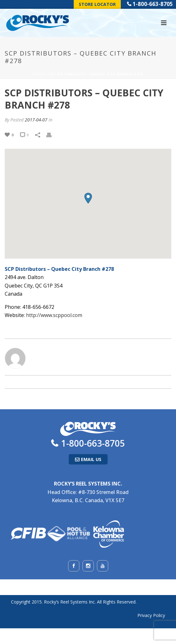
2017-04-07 (36, 120)
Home (39, 74)
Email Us (91, 459)
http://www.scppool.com (54, 315)
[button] (88, 198)
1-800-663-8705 (153, 4)
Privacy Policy (151, 615)
